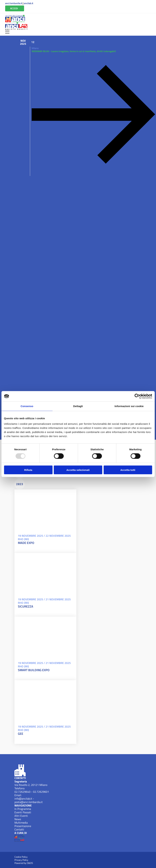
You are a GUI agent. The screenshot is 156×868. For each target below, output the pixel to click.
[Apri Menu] (7, 32)
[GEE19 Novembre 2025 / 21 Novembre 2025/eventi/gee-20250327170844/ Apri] (45, 701)
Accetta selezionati (78, 470)
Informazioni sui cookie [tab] (129, 406)
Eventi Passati (23, 812)
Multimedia (21, 823)
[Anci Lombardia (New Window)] (15, 19)
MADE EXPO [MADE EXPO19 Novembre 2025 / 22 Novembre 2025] (26, 543)
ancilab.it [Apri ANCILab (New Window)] (29, 3)
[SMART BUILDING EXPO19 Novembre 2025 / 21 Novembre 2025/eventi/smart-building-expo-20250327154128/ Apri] (45, 637)
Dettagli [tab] (78, 406)
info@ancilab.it (23, 799)
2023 (20, 484)
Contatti (19, 829)
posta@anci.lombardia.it (29, 802)
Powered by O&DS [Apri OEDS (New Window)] (24, 863)
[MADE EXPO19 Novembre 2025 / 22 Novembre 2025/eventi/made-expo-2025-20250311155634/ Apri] (45, 510)
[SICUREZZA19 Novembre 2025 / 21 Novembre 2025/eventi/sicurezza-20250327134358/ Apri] (45, 574)
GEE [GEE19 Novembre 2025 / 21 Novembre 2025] (21, 734)
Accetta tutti (128, 470)
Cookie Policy (21, 857)
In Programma (23, 809)
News (18, 819)
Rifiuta (28, 470)
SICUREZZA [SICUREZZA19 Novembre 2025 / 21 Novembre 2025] (26, 607)
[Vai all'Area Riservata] (15, 8)
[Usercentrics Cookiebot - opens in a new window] (137, 396)
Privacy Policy (21, 860)
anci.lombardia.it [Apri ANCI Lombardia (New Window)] (14, 3)
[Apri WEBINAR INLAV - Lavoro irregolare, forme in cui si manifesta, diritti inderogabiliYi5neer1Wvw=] (93, 113)
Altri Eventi (21, 816)
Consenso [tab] (27, 406)
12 (33, 42)
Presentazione (23, 826)
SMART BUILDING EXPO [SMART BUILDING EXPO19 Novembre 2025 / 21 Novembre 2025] (34, 670)
